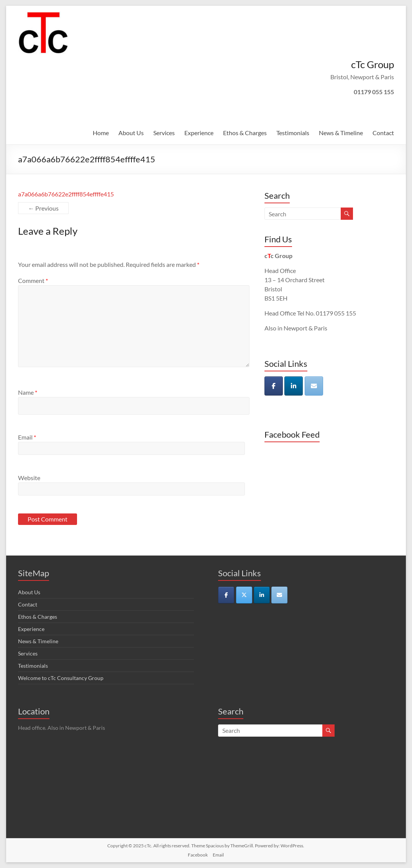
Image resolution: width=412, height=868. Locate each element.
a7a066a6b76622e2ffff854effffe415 (66, 194)
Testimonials (293, 133)
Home (101, 133)
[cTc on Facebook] (274, 386)
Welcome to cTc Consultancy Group (61, 678)
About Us (131, 133)
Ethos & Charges (245, 133)
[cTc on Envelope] (314, 386)
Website (29, 478)
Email (27, 437)
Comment (33, 280)
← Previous (43, 208)
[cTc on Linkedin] (294, 386)
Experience (199, 133)
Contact (383, 133)
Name (28, 392)
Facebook (198, 855)
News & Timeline (341, 133)
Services (164, 133)
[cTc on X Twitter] (244, 595)
